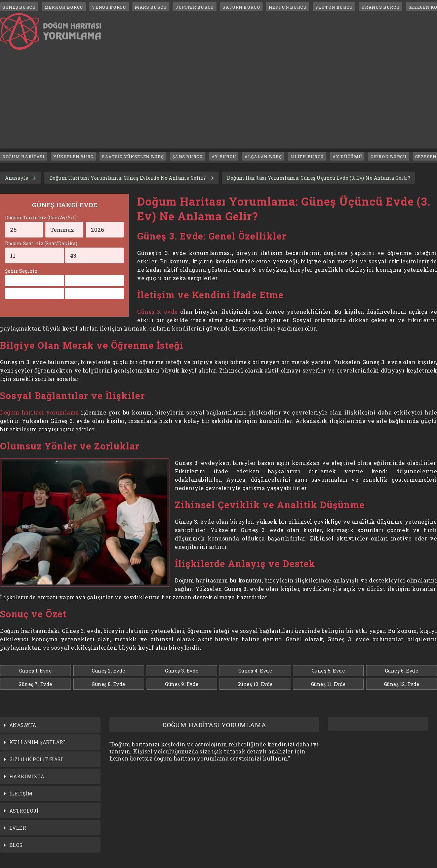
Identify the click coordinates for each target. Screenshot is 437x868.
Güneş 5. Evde (328, 671)
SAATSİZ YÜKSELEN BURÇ (133, 157)
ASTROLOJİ (24, 811)
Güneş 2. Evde (109, 671)
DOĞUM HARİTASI (24, 157)
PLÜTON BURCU (334, 7)
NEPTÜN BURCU (288, 7)
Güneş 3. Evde (182, 671)
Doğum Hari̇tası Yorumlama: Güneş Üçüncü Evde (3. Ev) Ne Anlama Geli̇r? (319, 178)
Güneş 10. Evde (255, 684)
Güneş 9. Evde (182, 684)
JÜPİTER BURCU (195, 7)
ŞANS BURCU (188, 157)
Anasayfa (17, 178)
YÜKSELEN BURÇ (73, 157)
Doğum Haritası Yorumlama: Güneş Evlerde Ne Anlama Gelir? (128, 178)
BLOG (16, 845)
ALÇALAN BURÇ (263, 157)
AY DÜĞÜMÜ (347, 157)
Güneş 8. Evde (109, 684)
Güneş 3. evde (157, 312)
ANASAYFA (23, 725)
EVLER (18, 828)
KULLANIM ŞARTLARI (37, 742)
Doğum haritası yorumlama (39, 412)
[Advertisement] (218, 101)
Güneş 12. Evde (402, 684)
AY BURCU (224, 157)
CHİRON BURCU (388, 157)
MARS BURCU (151, 7)
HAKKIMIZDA (27, 776)
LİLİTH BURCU (307, 157)
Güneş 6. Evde (402, 671)
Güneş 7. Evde (35, 684)
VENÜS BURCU (109, 7)
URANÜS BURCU (381, 7)
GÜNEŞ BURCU (19, 7)
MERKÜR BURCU (64, 7)
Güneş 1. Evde (36, 671)
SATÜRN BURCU (241, 7)
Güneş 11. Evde (328, 684)
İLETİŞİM (21, 794)
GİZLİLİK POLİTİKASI (36, 759)
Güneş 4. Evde (255, 671)
